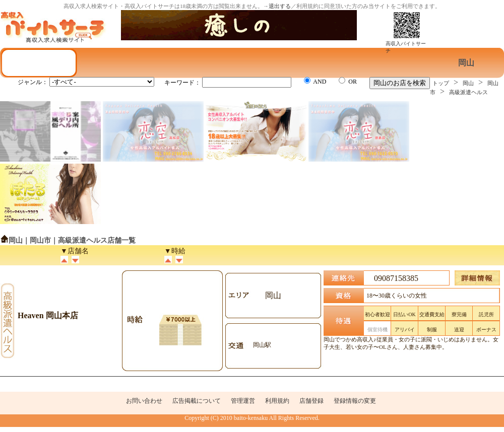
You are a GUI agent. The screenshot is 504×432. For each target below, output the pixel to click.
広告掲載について (197, 401)
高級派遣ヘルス (468, 92)
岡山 (468, 83)
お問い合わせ (144, 401)
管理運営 (243, 401)
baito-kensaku (251, 418)
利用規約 (277, 401)
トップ (441, 83)
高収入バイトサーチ (406, 45)
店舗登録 (311, 401)
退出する (280, 6)
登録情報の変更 (355, 401)
